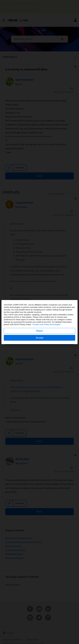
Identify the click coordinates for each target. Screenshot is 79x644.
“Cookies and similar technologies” (47, 324)
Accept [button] (39, 338)
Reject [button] (39, 331)
